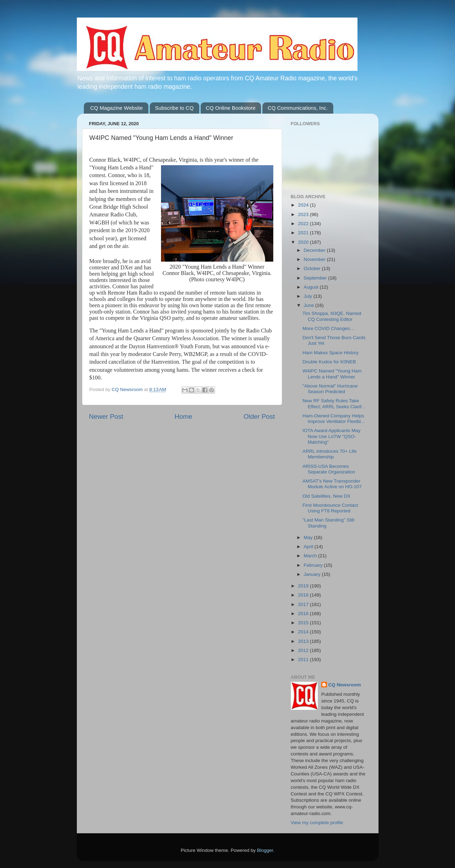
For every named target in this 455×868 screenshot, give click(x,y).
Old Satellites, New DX (326, 496)
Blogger (265, 850)
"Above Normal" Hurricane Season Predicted (330, 389)
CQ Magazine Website (116, 108)
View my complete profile (317, 823)
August (312, 287)
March (311, 556)
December (315, 250)
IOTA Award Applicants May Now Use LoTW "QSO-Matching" (331, 436)
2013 (304, 641)
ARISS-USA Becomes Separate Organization (329, 469)
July (309, 296)
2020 (304, 242)
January (313, 574)
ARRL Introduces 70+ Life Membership (329, 454)
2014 (304, 632)
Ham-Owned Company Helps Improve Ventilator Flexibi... (334, 419)
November (315, 259)
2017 (304, 604)
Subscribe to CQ (174, 108)
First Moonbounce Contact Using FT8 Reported (330, 508)
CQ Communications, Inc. (298, 108)
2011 (304, 660)
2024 (304, 205)
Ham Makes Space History (330, 353)
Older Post (259, 416)
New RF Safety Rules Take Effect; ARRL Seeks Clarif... (334, 403)
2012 (304, 650)
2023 (304, 214)
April (309, 547)
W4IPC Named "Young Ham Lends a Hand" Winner (332, 374)
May (309, 537)
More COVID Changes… (329, 328)
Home (183, 416)
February (314, 565)
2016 (304, 614)
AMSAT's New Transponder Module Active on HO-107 (332, 484)
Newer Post (106, 416)
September (316, 278)
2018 (304, 595)
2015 (304, 623)
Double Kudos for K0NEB (329, 362)
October (313, 268)
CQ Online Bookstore (231, 108)
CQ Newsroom (345, 685)
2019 (304, 586)
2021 (304, 233)
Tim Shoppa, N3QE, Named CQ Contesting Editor (332, 316)
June (310, 305)
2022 (304, 224)
